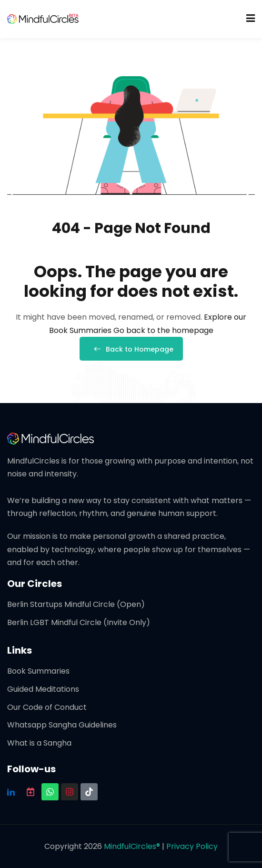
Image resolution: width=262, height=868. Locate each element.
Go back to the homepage (163, 330)
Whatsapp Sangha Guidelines (62, 725)
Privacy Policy (192, 846)
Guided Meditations (43, 689)
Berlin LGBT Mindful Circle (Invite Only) (79, 622)
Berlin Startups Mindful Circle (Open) (76, 604)
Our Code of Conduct (47, 707)
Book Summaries (38, 671)
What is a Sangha (39, 743)
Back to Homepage (131, 349)
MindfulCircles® (133, 846)
